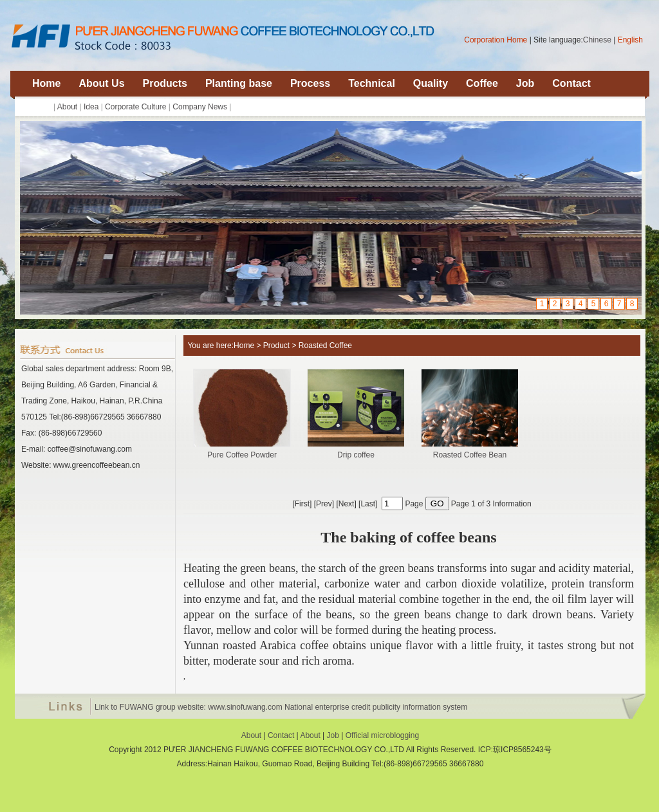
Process (310, 83)
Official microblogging (383, 735)
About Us (101, 83)
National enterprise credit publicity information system (376, 707)
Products (165, 83)
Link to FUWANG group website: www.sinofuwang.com (189, 707)
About (67, 107)
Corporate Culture (135, 107)
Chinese (597, 40)
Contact (571, 83)
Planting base (239, 83)
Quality (431, 83)
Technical (372, 83)
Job (525, 83)
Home (46, 83)
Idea (91, 107)
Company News (200, 107)
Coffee (482, 83)
